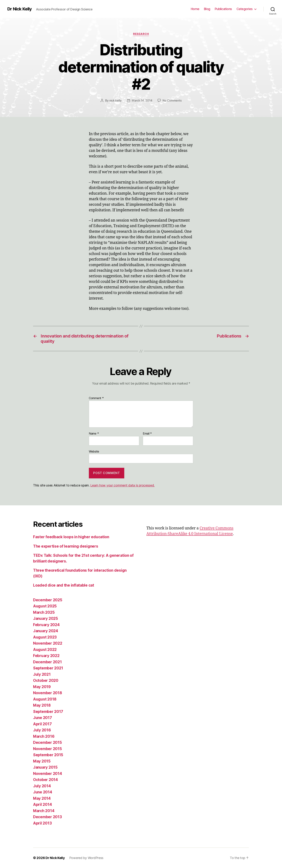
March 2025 (44, 612)
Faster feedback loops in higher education (71, 537)
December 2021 (47, 662)
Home (195, 9)
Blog (207, 9)
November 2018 (48, 693)
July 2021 (42, 674)
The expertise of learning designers (66, 546)
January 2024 (46, 631)
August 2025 (45, 606)
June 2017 (43, 718)
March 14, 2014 (142, 100)
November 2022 (48, 643)
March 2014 (44, 811)
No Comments (172, 100)
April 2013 (42, 823)
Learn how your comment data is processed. (122, 485)
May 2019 (42, 687)
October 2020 (46, 680)
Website (94, 451)
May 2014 (42, 798)
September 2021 (48, 668)
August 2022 (45, 650)
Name (94, 434)
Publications (223, 9)
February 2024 (46, 625)
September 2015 (48, 755)
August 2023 (45, 637)
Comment (96, 398)
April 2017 (42, 724)
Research (141, 34)
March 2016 (44, 736)
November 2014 (48, 774)
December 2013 (47, 817)
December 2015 (47, 742)
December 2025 (48, 600)
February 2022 (46, 656)
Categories (245, 9)
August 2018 (45, 699)
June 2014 (43, 792)
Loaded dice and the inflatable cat (64, 585)
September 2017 (48, 712)
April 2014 (42, 804)
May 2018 (42, 705)
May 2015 (42, 761)
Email (147, 434)
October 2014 (46, 780)
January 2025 (46, 618)
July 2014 (42, 786)
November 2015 (47, 749)
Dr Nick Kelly (19, 9)
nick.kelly (115, 100)
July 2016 (42, 730)
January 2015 (45, 767)
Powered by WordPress (86, 858)
